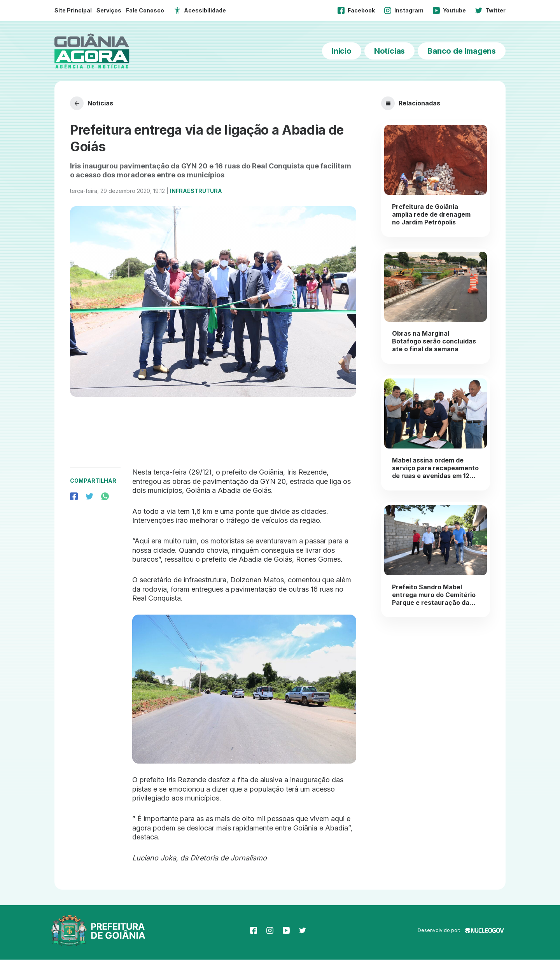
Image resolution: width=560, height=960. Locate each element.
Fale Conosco (145, 10)
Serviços (109, 10)
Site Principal (73, 10)
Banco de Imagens (462, 51)
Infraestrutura (196, 191)
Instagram (404, 11)
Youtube (449, 11)
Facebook (356, 11)
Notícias (389, 51)
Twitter (490, 11)
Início (342, 51)
